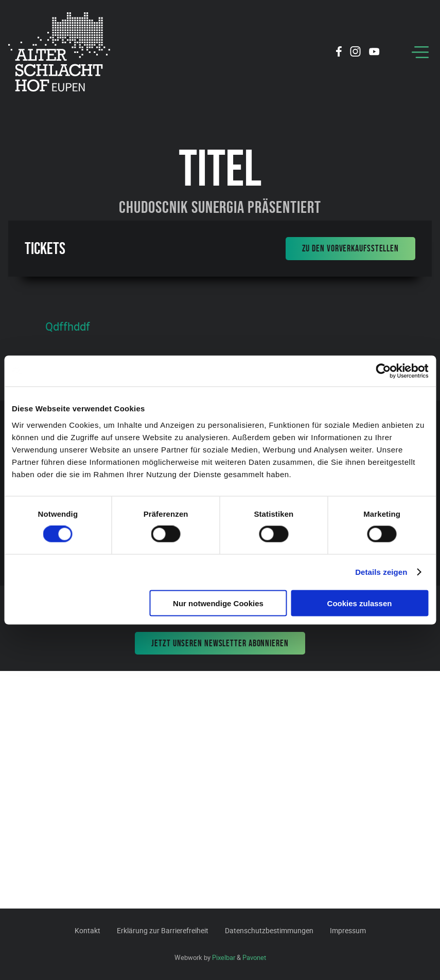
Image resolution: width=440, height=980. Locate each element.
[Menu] (420, 52)
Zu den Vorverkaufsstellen (351, 248)
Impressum (348, 930)
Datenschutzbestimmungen (269, 930)
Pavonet (254, 957)
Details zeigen (381, 572)
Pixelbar (224, 957)
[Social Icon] (339, 53)
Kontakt (87, 930)
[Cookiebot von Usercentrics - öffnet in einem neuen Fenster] (383, 371)
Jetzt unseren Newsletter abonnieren (220, 643)
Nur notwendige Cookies (218, 603)
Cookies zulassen (360, 603)
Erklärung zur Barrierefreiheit (163, 930)
